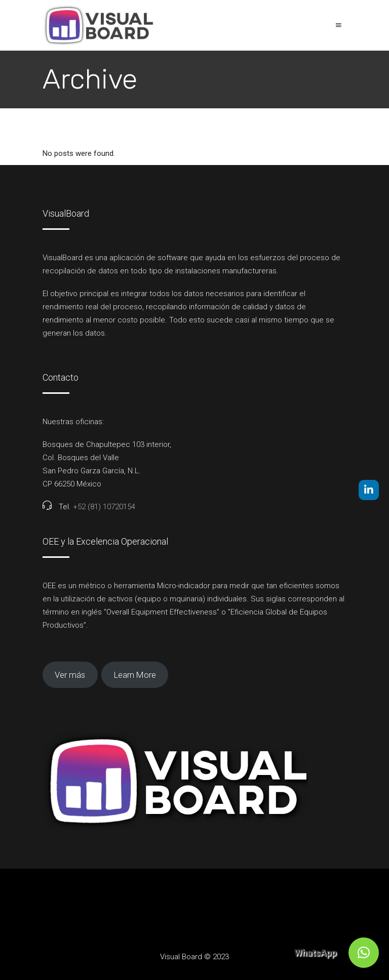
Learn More (135, 675)
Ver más (70, 675)
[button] (364, 953)
